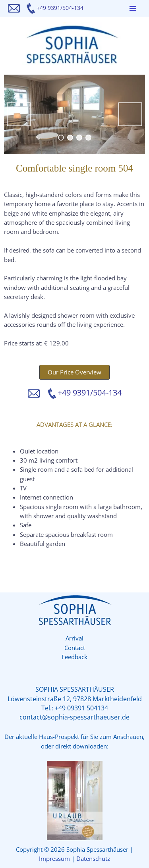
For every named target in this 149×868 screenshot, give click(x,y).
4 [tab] (88, 138)
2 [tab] (70, 138)
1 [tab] (61, 138)
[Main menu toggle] (133, 8)
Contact (75, 648)
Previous (19, 114)
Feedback (74, 657)
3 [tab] (79, 138)
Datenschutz (93, 858)
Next (130, 114)
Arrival (74, 638)
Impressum (54, 858)
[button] (74, 372)
